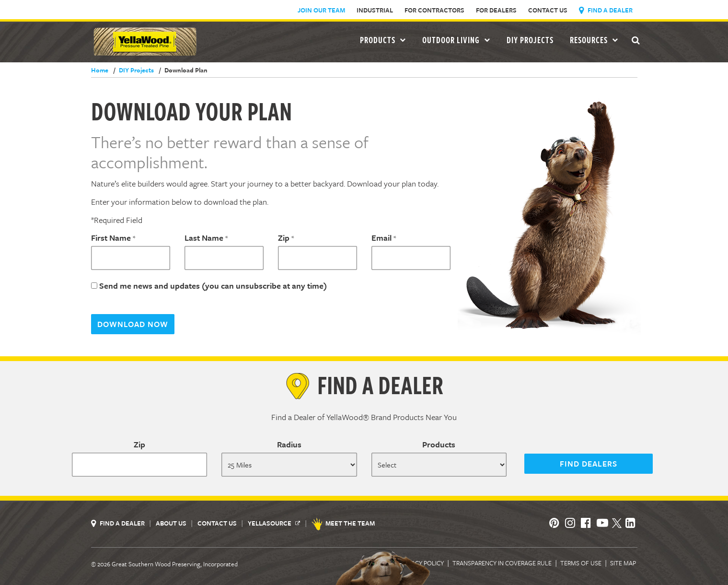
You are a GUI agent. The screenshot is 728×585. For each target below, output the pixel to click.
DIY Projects (530, 40)
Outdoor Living (456, 40)
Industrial (375, 10)
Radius (289, 444)
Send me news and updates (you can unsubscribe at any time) (213, 286)
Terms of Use (581, 563)
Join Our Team (321, 10)
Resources (594, 40)
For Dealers (496, 10)
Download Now (133, 324)
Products (439, 444)
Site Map (623, 563)
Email (381, 238)
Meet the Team (344, 523)
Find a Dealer (606, 10)
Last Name (204, 238)
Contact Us (548, 10)
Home (100, 70)
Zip (284, 238)
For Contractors (434, 10)
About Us (172, 523)
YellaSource (274, 523)
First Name (111, 238)
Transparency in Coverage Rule (502, 563)
